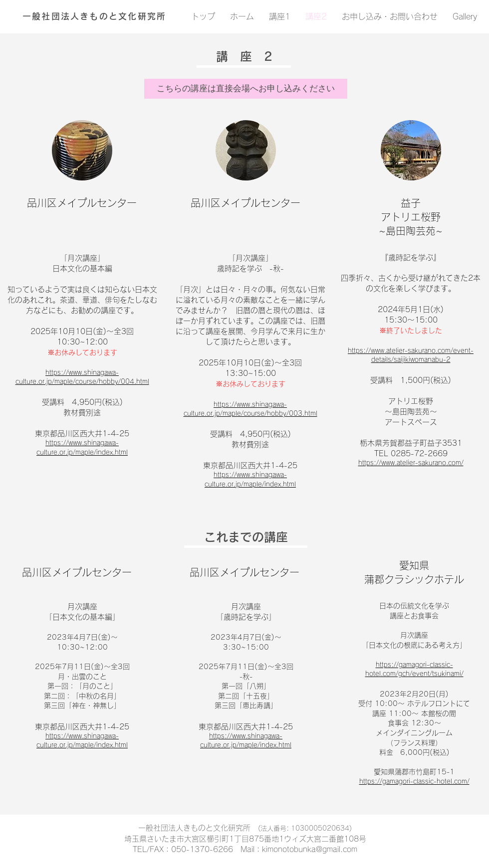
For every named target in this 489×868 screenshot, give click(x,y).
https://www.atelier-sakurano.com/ (411, 463)
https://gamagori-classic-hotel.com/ (414, 781)
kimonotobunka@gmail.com (310, 849)
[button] (246, 89)
